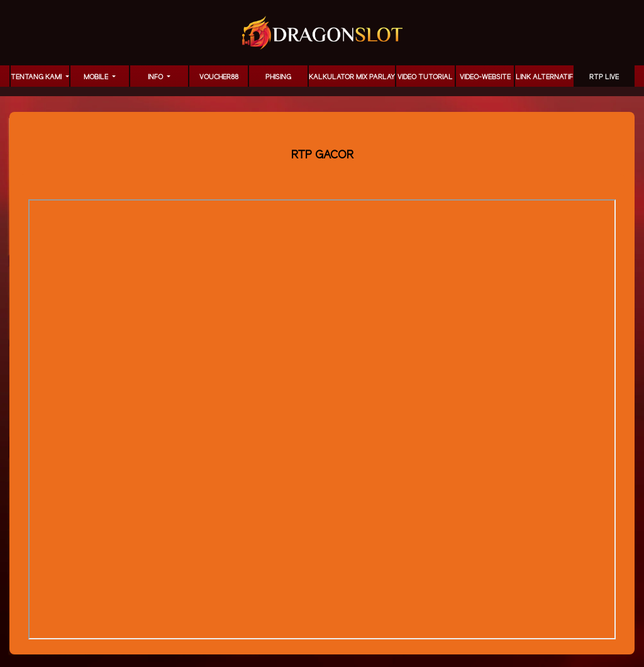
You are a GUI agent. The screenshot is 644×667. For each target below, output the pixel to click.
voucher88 (219, 77)
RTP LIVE (604, 77)
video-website (485, 77)
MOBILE (97, 77)
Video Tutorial (425, 77)
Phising (278, 77)
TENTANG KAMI (37, 77)
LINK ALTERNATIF (544, 77)
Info (156, 77)
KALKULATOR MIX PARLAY (352, 77)
